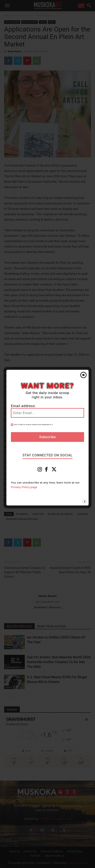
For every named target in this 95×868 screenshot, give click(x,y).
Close (83, 375)
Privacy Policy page (24, 487)
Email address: (23, 406)
